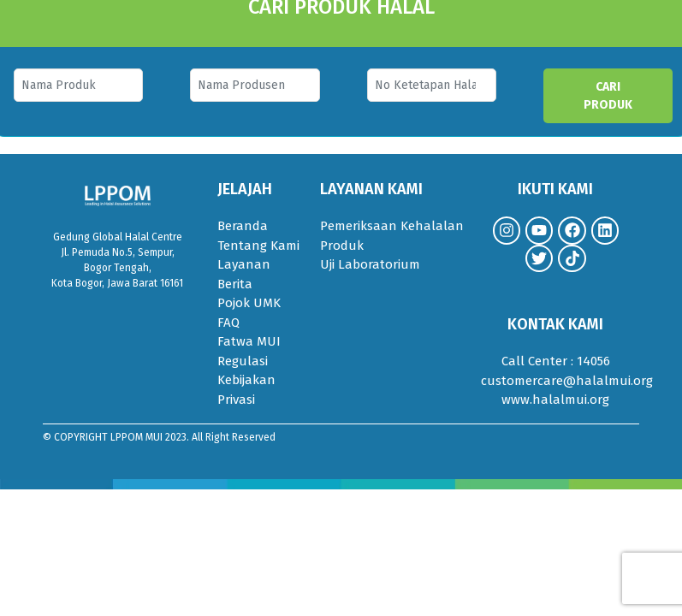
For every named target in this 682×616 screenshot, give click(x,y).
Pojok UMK (249, 303)
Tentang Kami (258, 246)
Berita (235, 284)
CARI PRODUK (608, 96)
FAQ (228, 323)
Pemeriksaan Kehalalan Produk (392, 236)
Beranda (243, 226)
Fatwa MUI (249, 341)
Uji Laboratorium (370, 264)
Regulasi (243, 361)
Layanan (244, 264)
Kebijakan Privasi (246, 390)
